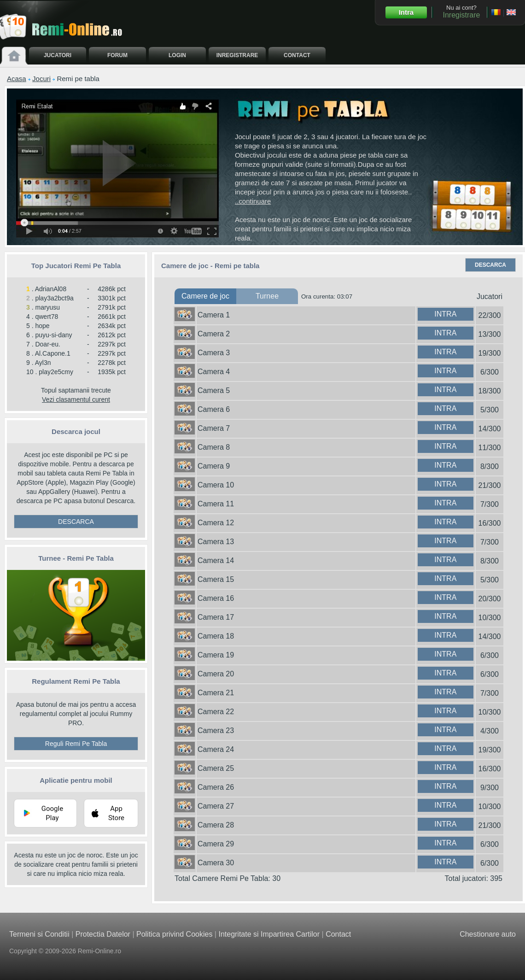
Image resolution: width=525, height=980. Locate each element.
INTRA (445, 314)
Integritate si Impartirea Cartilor (269, 934)
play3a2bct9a (54, 298)
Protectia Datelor (103, 934)
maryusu (47, 307)
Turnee (267, 296)
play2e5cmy (56, 372)
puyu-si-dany (53, 335)
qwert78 (47, 317)
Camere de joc (205, 296)
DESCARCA (76, 522)
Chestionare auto (488, 934)
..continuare (253, 201)
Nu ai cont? (461, 12)
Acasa (17, 79)
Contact (338, 934)
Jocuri (41, 79)
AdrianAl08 (51, 289)
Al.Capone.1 (53, 353)
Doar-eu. (47, 344)
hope (42, 326)
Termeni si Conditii (39, 934)
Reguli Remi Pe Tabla (76, 744)
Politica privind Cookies (174, 934)
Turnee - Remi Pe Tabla (76, 558)
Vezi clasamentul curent (76, 399)
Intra (406, 12)
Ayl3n (43, 363)
